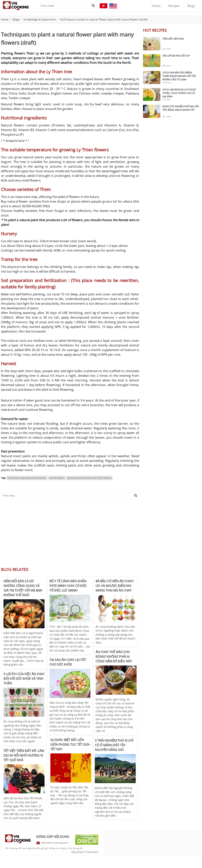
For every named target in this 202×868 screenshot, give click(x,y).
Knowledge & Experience (40, 19)
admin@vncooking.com (54, 843)
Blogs (191, 6)
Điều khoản (77, 852)
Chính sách (92, 852)
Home (156, 6)
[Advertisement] (70, 532)
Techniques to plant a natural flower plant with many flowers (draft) (104, 19)
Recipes (174, 6)
